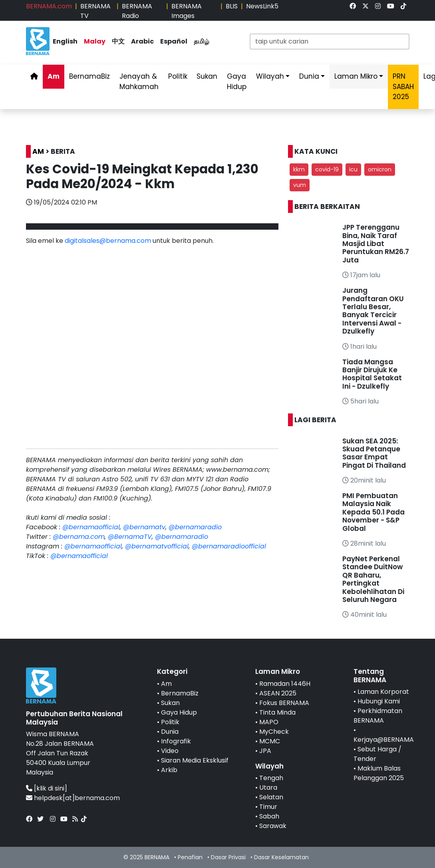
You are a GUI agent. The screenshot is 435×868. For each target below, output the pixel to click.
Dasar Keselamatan (281, 857)
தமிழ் (202, 41)
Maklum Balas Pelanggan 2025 (379, 773)
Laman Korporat (383, 692)
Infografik (176, 741)
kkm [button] (299, 169)
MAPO (269, 722)
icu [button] (353, 169)
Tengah (271, 778)
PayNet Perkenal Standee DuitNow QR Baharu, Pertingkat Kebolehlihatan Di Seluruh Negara (373, 579)
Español (174, 41)
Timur (268, 807)
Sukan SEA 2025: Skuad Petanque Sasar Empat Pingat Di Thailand (374, 453)
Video (170, 751)
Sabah (269, 816)
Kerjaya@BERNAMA (384, 740)
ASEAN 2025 (278, 693)
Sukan (207, 76)
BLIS (232, 6)
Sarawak (273, 826)
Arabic (142, 41)
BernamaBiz (89, 76)
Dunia (309, 76)
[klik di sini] (51, 788)
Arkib (169, 770)
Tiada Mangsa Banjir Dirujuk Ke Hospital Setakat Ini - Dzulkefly (372, 374)
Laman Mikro (356, 76)
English (65, 41)
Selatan (271, 797)
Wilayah (270, 76)
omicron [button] (380, 169)
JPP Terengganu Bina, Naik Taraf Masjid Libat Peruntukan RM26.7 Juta (376, 244)
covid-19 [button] (327, 169)
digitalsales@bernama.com (108, 241)
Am (54, 76)
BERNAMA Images (187, 11)
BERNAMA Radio (137, 11)
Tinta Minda (277, 712)
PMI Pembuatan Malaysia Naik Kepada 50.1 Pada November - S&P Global (373, 512)
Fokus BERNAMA (284, 703)
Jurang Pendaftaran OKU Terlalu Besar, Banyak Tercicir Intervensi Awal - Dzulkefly (373, 311)
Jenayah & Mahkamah (139, 81)
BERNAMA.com (49, 6)
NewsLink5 (262, 6)
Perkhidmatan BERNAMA (378, 716)
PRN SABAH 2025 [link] (403, 86)
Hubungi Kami (379, 701)
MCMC (270, 741)
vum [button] (300, 185)
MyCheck (274, 732)
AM (38, 151)
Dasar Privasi (228, 857)
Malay (95, 41)
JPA (265, 751)
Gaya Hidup (237, 81)
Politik (178, 76)
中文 (118, 41)
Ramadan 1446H (285, 684)
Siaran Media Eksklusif (195, 760)
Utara (268, 788)
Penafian (190, 857)
